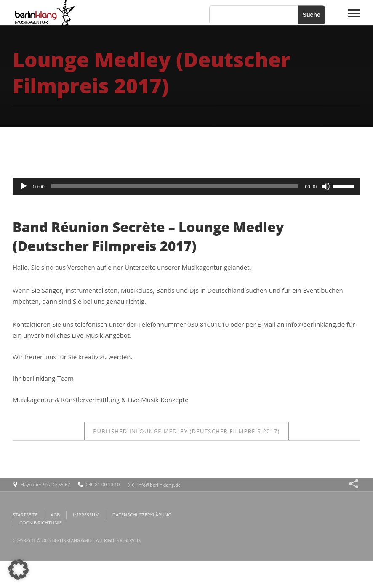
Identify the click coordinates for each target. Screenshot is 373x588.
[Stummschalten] (326, 186)
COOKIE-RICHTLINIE (41, 523)
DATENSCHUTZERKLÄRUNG (142, 515)
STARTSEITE (25, 515)
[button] (19, 569)
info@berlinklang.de (159, 485)
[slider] (175, 186)
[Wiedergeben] (24, 186)
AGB (55, 515)
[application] (186, 186)
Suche (312, 15)
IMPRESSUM (86, 515)
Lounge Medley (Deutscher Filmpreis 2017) (186, 431)
